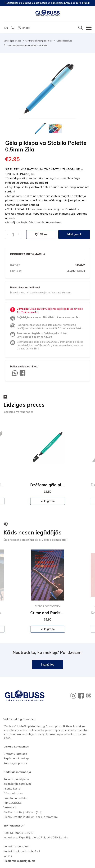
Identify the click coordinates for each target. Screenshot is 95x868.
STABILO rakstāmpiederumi (39, 41)
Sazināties (47, 665)
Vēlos (41, 234)
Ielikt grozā (74, 234)
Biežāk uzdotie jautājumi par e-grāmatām (31, 817)
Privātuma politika (15, 798)
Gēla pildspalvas (64, 41)
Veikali (8, 856)
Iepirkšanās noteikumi (17, 784)
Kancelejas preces (12, 41)
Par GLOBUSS (13, 803)
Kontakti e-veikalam (16, 846)
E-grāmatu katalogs (16, 758)
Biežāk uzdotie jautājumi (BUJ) (23, 812)
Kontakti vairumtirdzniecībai (22, 851)
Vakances (10, 807)
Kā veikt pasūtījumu (16, 779)
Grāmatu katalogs (15, 754)
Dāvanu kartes (13, 793)
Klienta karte (12, 788)
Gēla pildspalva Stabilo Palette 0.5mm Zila (27, 45)
